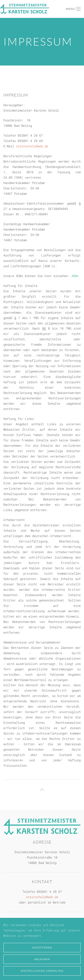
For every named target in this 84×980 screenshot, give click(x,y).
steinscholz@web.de (32, 146)
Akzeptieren (42, 948)
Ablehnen (42, 959)
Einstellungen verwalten (42, 971)
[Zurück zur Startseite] (25, 9)
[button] (73, 9)
